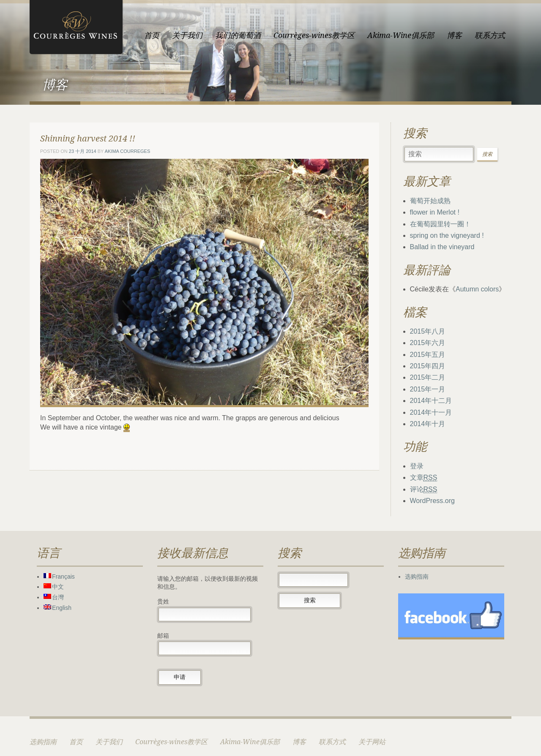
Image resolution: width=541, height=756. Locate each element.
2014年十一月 (431, 412)
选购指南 (417, 577)
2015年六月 (428, 343)
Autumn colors (477, 289)
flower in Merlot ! (435, 212)
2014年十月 (428, 424)
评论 (424, 489)
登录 (417, 466)
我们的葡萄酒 (238, 35)
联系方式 (490, 35)
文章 (424, 478)
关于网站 (372, 742)
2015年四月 (428, 366)
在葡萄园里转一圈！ (440, 224)
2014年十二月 (431, 401)
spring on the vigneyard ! (447, 235)
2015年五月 (428, 355)
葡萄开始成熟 (430, 201)
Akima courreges (128, 151)
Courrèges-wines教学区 (314, 35)
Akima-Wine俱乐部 (401, 35)
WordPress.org (432, 501)
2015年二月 (428, 377)
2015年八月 (428, 331)
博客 (454, 35)
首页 (152, 35)
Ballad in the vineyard (442, 247)
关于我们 (187, 35)
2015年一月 (428, 389)
